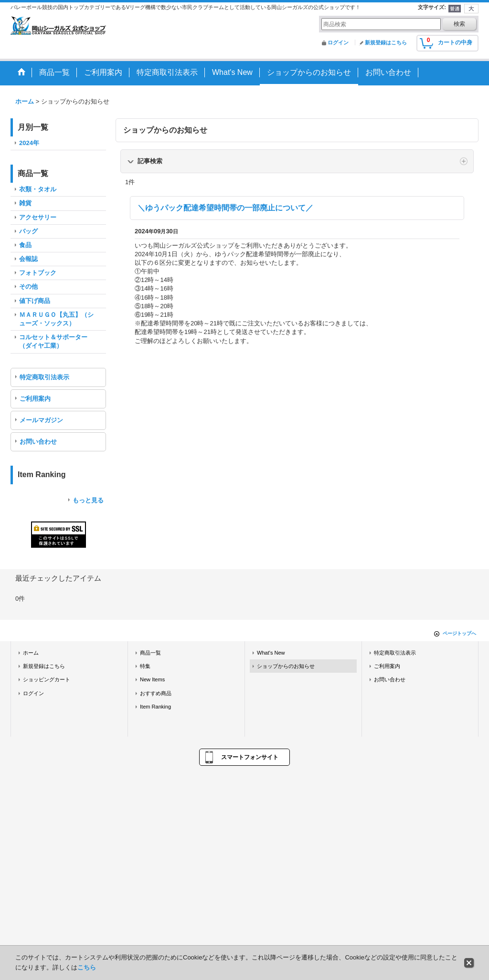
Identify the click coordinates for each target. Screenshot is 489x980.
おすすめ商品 (156, 693)
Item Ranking (155, 707)
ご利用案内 (35, 399)
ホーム (31, 653)
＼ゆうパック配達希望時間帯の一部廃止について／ (225, 208)
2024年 (29, 143)
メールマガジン (41, 420)
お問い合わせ (38, 442)
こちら (87, 967)
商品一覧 (150, 653)
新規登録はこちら (386, 42)
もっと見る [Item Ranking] (88, 500)
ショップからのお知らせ (286, 666)
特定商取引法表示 (44, 377)
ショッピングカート (47, 679)
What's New (271, 653)
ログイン (338, 42)
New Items (152, 679)
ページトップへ (459, 633)
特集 (145, 666)
